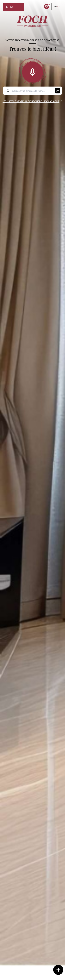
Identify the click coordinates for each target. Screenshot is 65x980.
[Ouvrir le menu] (13, 7)
